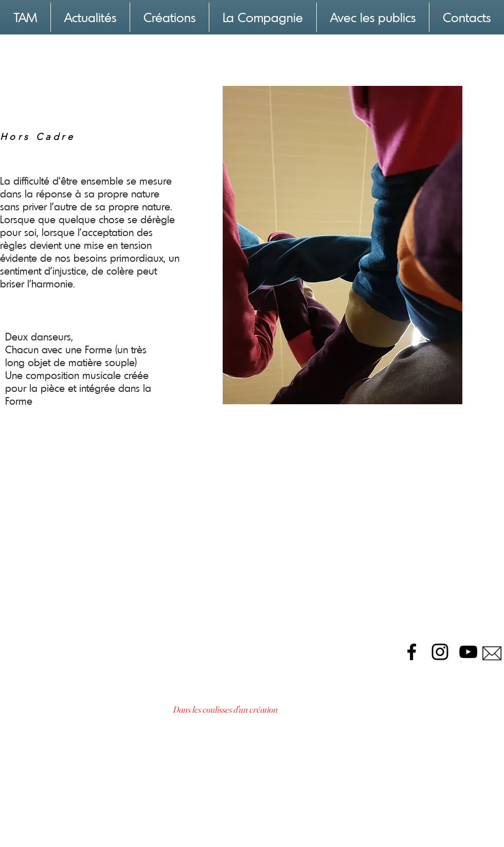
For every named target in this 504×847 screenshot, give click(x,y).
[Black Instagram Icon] (440, 652)
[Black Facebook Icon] (412, 652)
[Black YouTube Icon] (468, 652)
